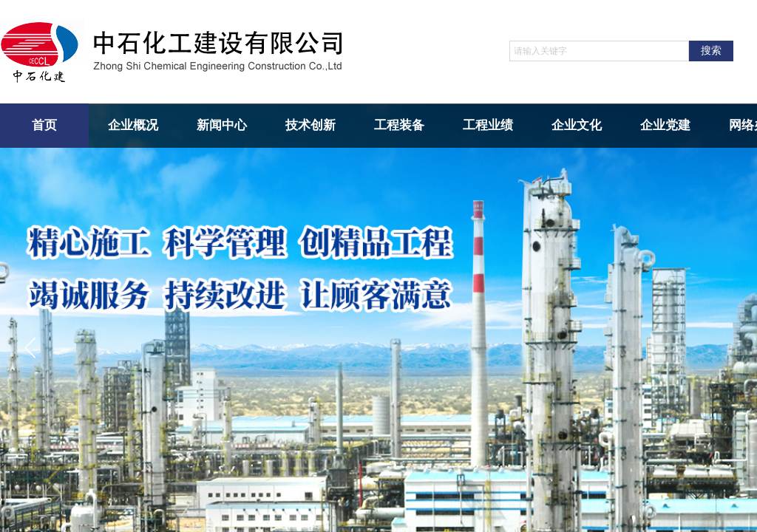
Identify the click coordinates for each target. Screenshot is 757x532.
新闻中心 (222, 125)
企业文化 (577, 125)
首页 (44, 125)
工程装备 (399, 125)
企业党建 (665, 125)
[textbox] (599, 51)
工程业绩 (488, 125)
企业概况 (133, 125)
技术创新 (310, 125)
